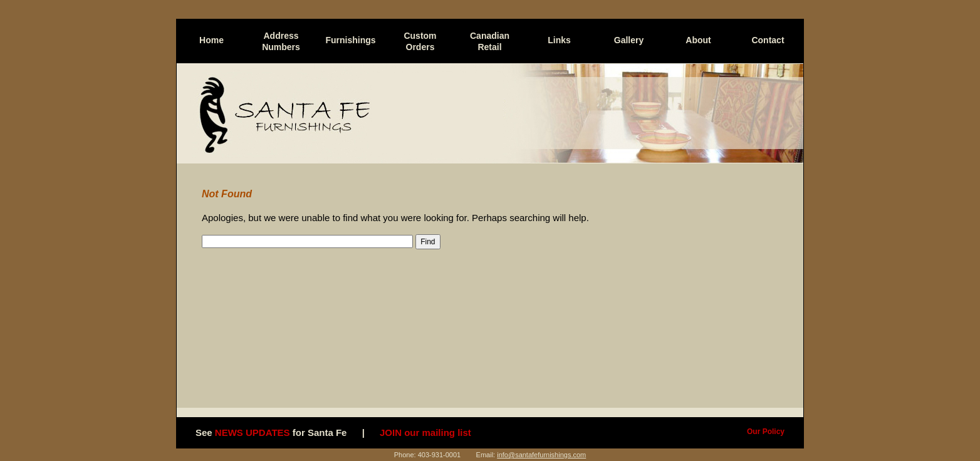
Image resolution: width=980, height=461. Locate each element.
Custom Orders (420, 41)
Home (211, 40)
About (698, 40)
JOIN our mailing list (425, 433)
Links (559, 40)
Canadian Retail (490, 41)
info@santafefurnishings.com (541, 455)
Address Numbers (281, 41)
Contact (768, 40)
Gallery (629, 40)
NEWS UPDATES (253, 433)
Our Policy (766, 432)
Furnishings (350, 40)
